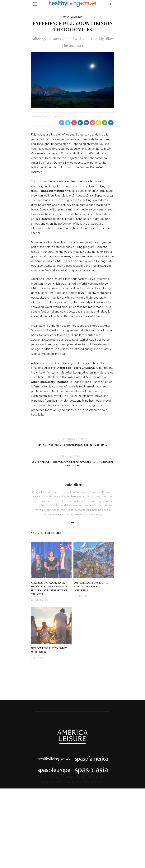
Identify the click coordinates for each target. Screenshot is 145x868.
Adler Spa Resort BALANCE (76, 368)
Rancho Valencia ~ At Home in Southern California (73, 445)
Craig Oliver (40, 117)
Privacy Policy (85, 777)
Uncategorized (72, 17)
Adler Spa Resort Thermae (50, 382)
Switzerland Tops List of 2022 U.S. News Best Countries (91, 586)
